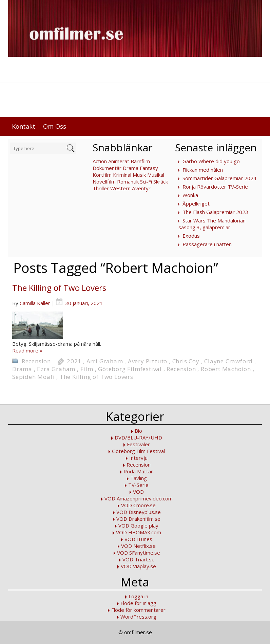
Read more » (27, 350)
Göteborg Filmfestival (130, 369)
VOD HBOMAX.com (139, 532)
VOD (138, 492)
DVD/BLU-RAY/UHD (138, 437)
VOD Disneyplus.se (139, 512)
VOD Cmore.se (138, 505)
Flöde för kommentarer (138, 610)
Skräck (161, 181)
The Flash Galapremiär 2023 (215, 212)
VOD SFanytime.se (139, 553)
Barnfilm (140, 161)
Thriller (101, 188)
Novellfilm (104, 181)
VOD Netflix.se (138, 546)
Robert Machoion (226, 369)
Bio (138, 431)
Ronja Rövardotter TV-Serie (215, 187)
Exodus (191, 236)
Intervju (138, 458)
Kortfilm (102, 175)
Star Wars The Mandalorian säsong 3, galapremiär (212, 224)
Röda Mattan (139, 471)
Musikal (156, 175)
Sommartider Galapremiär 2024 (219, 178)
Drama (131, 168)
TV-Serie (138, 485)
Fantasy (149, 168)
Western (120, 188)
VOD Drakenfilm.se (138, 519)
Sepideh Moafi (33, 377)
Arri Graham (105, 361)
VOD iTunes (138, 539)
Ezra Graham (56, 369)
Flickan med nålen (203, 170)
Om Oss (55, 126)
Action (100, 161)
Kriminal (122, 175)
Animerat (119, 161)
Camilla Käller (35, 303)
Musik (139, 175)
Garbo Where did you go (211, 161)
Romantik (128, 181)
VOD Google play (138, 525)
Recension (36, 361)
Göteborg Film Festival (138, 451)
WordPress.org (138, 617)
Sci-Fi (146, 181)
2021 (74, 361)
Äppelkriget (196, 203)
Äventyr (141, 188)
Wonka (190, 195)
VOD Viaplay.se (138, 566)
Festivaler (138, 444)
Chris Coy (186, 361)
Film (87, 369)
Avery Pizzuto (148, 361)
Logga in (138, 596)
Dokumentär (107, 168)
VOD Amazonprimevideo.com (139, 498)
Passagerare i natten (207, 244)
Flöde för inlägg (138, 603)
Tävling (139, 478)
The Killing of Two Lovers (59, 288)
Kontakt (24, 126)
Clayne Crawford (228, 361)
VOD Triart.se (139, 559)
